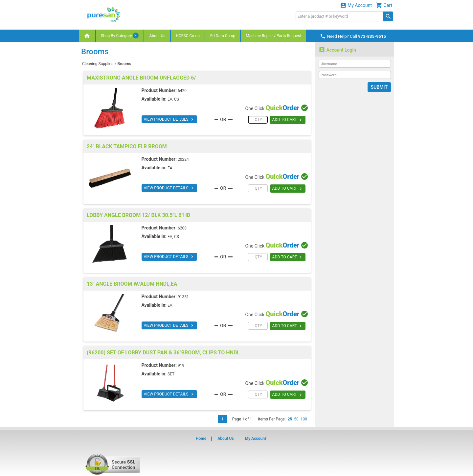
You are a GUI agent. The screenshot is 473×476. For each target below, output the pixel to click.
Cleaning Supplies (98, 64)
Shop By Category (120, 36)
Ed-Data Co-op (223, 36)
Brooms (124, 64)
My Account (356, 5)
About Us (157, 36)
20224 (183, 159)
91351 (183, 297)
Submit (379, 87)
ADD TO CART (288, 120)
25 (290, 419)
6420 (182, 91)
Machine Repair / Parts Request (273, 36)
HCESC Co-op (188, 36)
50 (296, 419)
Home (201, 439)
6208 (182, 228)
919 (181, 366)
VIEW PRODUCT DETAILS (169, 119)
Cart (384, 5)
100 (304, 419)
